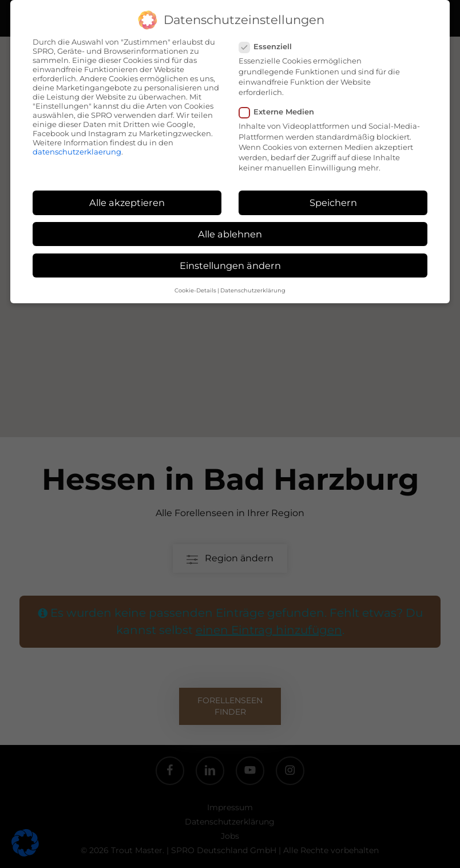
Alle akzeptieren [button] (127, 203)
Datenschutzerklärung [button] (253, 290)
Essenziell (270, 46)
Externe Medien (281, 112)
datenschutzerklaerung (77, 152)
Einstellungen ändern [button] (230, 265)
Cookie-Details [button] (195, 290)
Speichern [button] (333, 203)
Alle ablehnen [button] (230, 234)
